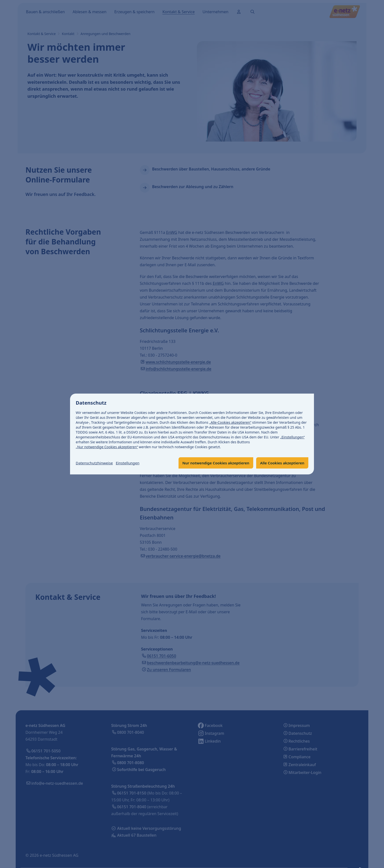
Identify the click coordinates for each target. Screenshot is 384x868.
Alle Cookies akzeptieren (281, 463)
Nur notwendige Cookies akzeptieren (211, 463)
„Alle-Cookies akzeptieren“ (230, 422)
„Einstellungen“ (292, 437)
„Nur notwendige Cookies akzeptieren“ (107, 447)
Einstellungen (131, 463)
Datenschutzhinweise (96, 463)
